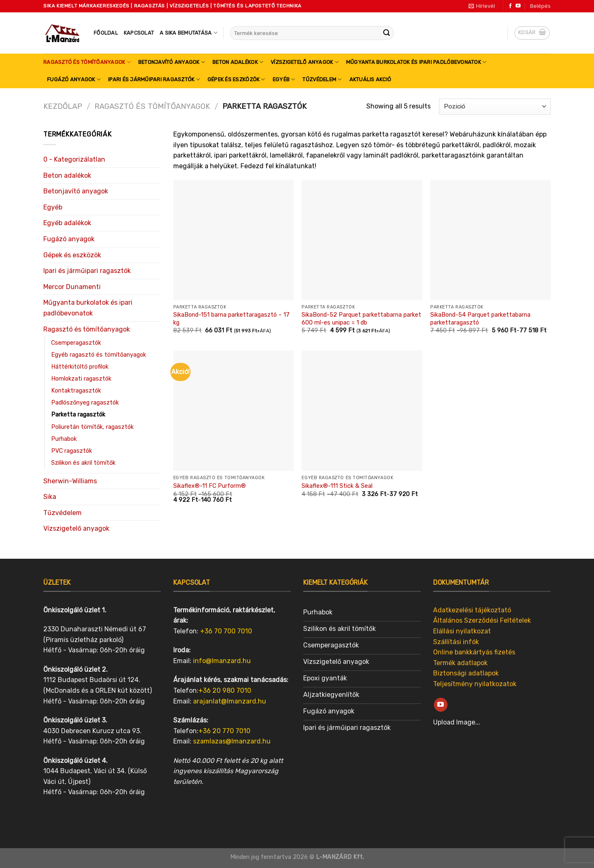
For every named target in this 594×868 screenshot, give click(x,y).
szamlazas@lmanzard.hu (232, 741)
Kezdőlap (63, 106)
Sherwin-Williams (70, 481)
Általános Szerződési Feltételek (482, 621)
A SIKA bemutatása (189, 33)
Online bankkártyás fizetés (474, 652)
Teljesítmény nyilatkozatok (475, 684)
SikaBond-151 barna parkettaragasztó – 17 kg (231, 319)
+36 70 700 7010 (226, 631)
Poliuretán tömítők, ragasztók (92, 427)
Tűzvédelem (322, 79)
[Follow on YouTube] (518, 6)
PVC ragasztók (72, 451)
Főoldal (106, 33)
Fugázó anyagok (74, 79)
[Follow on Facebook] (510, 6)
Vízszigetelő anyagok (305, 62)
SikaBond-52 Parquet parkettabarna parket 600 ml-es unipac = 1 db (361, 319)
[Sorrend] (495, 107)
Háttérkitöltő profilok (80, 367)
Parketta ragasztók (78, 415)
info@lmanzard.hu (222, 661)
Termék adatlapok (460, 663)
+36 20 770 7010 (224, 731)
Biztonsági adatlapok (466, 673)
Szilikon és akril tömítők (83, 463)
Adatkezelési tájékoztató (472, 610)
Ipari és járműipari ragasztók (154, 79)
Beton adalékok (238, 62)
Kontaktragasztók (76, 391)
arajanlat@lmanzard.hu (230, 701)
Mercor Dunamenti (72, 287)
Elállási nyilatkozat (462, 631)
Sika (50, 497)
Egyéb (284, 79)
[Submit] (387, 33)
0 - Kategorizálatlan (74, 159)
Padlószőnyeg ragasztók (85, 403)
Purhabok (64, 439)
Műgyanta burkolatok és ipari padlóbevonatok (416, 62)
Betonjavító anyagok (172, 62)
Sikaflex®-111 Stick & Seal (337, 486)
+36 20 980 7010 (225, 690)
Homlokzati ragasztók (81, 379)
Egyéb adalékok (67, 223)
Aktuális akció (370, 79)
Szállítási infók (456, 642)
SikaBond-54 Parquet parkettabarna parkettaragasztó (480, 319)
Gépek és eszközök (236, 79)
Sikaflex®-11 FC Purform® (210, 486)
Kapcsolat (139, 33)
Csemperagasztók (76, 343)
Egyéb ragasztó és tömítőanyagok (99, 355)
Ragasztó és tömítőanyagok (87, 62)
